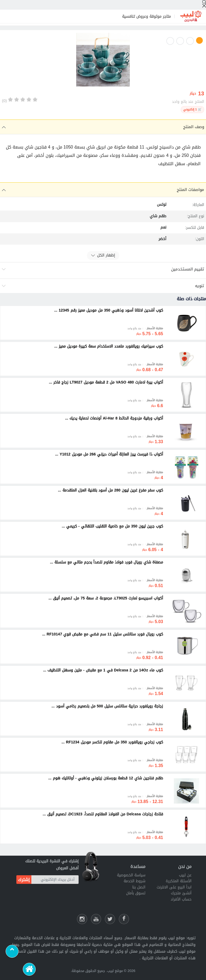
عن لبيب (185, 875)
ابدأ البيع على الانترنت (174, 887)
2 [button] (190, 41)
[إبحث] (204, 4)
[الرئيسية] (29, 969)
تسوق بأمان (136, 893)
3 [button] (180, 41)
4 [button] (170, 41)
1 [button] (199, 40)
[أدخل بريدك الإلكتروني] (55, 880)
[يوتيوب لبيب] (96, 919)
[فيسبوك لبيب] (124, 919)
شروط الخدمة (135, 881)
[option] (103, 61)
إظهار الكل (103, 255)
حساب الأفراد (181, 899)
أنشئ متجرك (181, 893)
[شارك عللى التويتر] (110, 919)
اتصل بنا (139, 887)
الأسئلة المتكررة (179, 881)
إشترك (24, 880)
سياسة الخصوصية (131, 875)
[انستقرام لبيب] (82, 919)
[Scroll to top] (12, 951)
